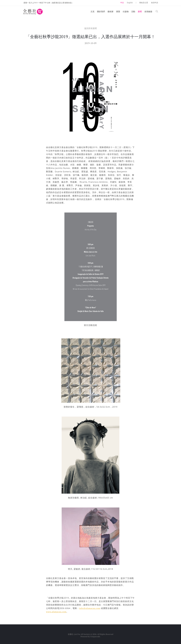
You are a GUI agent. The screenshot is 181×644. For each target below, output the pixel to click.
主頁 (92, 11)
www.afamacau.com (56, 612)
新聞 (140, 11)
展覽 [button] (118, 11)
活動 (133, 11)
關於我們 (101, 11)
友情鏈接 (148, 11)
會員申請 (155, 3)
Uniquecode (95, 636)
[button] (157, 12)
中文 (122, 3)
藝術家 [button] (111, 11)
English (130, 3)
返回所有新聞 (90, 28)
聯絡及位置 (144, 3)
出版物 (126, 11)
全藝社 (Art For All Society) (79, 634)
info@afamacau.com (90, 608)
